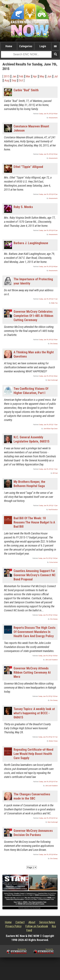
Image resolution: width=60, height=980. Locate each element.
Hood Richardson (53, 510)
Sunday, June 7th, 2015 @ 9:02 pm (48, 154)
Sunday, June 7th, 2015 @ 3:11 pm (48, 299)
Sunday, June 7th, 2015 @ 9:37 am (48, 782)
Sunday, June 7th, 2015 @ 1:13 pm (48, 469)
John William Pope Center (51, 429)
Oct (21, 80)
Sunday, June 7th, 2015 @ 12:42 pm (48, 558)
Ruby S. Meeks (23, 207)
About (32, 922)
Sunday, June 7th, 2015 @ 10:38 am (48, 656)
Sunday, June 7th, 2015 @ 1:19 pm (48, 425)
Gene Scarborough (53, 380)
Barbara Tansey (53, 741)
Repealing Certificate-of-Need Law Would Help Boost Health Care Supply (33, 754)
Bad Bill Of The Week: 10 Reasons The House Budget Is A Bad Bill (34, 522)
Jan (14, 76)
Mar (28, 76)
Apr (35, 76)
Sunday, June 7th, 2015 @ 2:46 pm (48, 376)
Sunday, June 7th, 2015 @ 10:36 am (48, 696)
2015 (7, 76)
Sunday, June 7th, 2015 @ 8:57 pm (48, 194)
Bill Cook (55, 473)
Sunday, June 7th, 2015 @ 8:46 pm (48, 267)
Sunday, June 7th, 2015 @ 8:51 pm (48, 230)
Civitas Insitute (53, 562)
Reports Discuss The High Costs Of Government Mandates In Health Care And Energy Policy (34, 632)
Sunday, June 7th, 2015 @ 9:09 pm (48, 114)
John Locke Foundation (51, 660)
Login (43, 46)
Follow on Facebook (37, 926)
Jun (49, 76)
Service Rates (47, 922)
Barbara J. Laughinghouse (31, 243)
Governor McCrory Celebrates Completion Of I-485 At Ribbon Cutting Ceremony (33, 316)
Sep (14, 80)
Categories (26, 46)
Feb (21, 76)
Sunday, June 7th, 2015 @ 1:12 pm (48, 506)
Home (9, 46)
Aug (7, 80)
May (42, 76)
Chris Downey (54, 344)
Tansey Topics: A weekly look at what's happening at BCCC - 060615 (34, 713)
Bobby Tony (54, 303)
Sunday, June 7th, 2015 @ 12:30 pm (48, 615)
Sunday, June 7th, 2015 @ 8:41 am (48, 818)
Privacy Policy (14, 926)
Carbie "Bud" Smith (26, 90)
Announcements (53, 118)
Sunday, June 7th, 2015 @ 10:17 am (48, 737)
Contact (20, 922)
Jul (56, 76)
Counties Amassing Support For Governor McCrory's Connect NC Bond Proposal (35, 575)
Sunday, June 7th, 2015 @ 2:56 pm (48, 340)
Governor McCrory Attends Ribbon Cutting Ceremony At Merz (32, 672)
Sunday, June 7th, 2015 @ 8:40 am (48, 855)
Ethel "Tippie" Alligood (28, 167)
